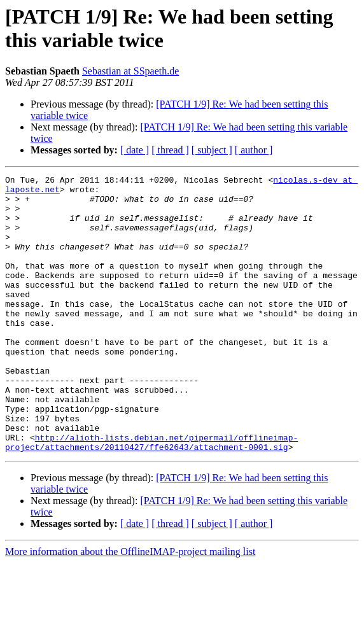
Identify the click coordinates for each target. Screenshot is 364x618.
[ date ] (135, 150)
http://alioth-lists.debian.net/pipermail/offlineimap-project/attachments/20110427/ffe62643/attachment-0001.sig (151, 496)
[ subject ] (212, 150)
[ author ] (254, 150)
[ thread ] (170, 150)
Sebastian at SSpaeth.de (130, 71)
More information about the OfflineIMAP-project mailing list (130, 607)
